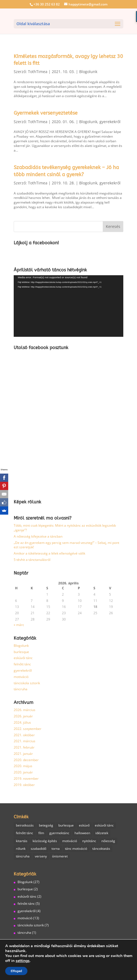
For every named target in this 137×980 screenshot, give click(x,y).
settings (23, 961)
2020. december (26, 760)
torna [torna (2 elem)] (56, 849)
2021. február (24, 747)
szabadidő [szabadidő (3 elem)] (38, 849)
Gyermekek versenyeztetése (46, 113)
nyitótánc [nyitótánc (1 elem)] (89, 841)
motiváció (21, 677)
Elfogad (16, 971)
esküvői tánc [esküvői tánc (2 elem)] (104, 825)
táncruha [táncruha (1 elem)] (23, 856)
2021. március (25, 741)
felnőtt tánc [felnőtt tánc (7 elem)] (25, 833)
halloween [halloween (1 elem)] (82, 833)
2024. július (22, 722)
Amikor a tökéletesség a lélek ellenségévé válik (49, 553)
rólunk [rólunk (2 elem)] (21, 849)
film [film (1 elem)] (41, 833)
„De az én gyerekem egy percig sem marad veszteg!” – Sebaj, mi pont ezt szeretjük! (66, 545)
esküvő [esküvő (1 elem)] (84, 825)
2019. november (26, 779)
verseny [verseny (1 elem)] (41, 856)
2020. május (23, 766)
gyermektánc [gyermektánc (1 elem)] (59, 833)
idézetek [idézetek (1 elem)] (102, 833)
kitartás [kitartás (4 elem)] (22, 841)
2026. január (23, 716)
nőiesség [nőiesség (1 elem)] (108, 841)
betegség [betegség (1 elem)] (46, 825)
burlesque (21, 652)
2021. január (23, 754)
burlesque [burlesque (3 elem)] (66, 825)
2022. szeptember (28, 729)
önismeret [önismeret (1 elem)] (60, 856)
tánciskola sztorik (27, 683)
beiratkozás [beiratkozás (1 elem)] (25, 825)
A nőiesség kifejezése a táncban (38, 536)
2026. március (25, 710)
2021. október (24, 735)
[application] (68, 306)
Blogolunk (88, 72)
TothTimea (38, 72)
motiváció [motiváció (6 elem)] (70, 841)
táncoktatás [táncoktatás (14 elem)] (101, 849)
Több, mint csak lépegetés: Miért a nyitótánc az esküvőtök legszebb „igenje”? (65, 528)
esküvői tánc (23, 658)
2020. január (23, 772)
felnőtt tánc (22, 664)
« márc (19, 625)
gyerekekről (110, 122)
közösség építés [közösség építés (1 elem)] (45, 841)
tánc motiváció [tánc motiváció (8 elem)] (76, 849)
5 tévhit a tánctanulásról (32, 560)
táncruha (21, 689)
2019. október (24, 785)
